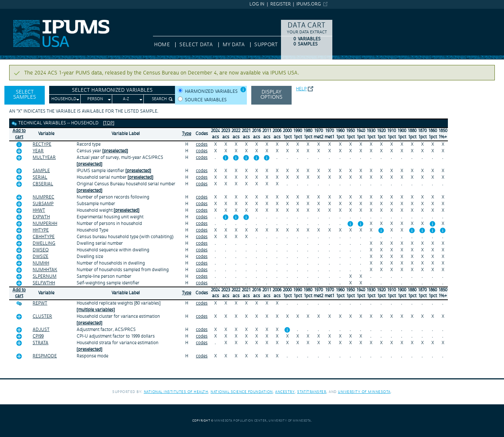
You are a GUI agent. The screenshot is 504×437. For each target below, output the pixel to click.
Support (266, 45)
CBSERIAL (43, 184)
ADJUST (41, 330)
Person (95, 99)
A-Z (126, 99)
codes (202, 144)
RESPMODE (45, 356)
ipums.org (309, 4)
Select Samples (25, 95)
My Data (234, 45)
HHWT (39, 210)
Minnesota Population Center (240, 421)
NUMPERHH (45, 224)
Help (301, 89)
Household (64, 99)
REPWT (40, 303)
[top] (109, 123)
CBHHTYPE (44, 237)
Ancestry (285, 392)
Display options (271, 95)
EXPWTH (41, 217)
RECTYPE (42, 144)
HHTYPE (41, 230)
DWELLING (44, 243)
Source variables (206, 100)
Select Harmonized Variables (112, 90)
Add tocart (19, 134)
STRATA (41, 343)
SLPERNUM (45, 276)
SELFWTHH (44, 283)
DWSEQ (41, 250)
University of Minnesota (364, 392)
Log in (257, 4)
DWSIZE (41, 257)
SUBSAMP (43, 204)
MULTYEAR (44, 158)
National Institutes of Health (176, 392)
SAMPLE (41, 171)
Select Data (196, 45)
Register (281, 4)
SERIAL (40, 177)
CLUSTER (42, 316)
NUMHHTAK (45, 270)
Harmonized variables (211, 92)
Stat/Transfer (312, 392)
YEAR (38, 151)
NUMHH (41, 263)
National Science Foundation (242, 392)
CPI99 (38, 336)
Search (159, 99)
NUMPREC (43, 197)
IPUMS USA (14, 12)
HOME (162, 45)
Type (187, 134)
